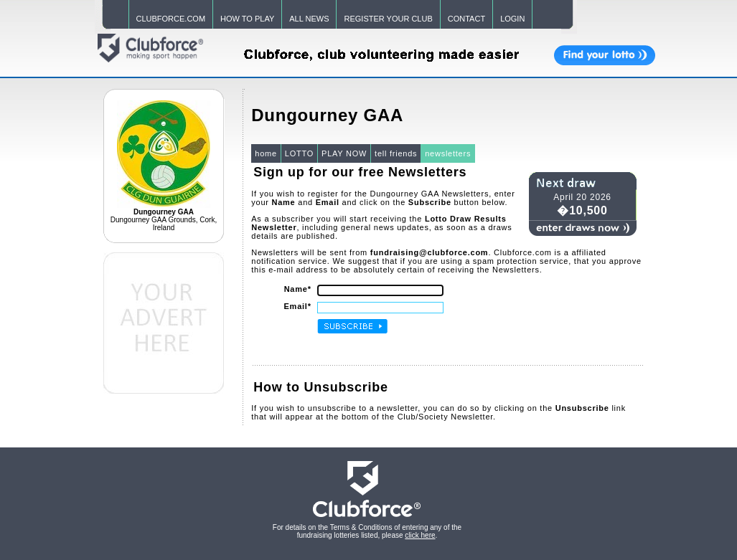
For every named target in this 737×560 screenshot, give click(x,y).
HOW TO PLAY (247, 19)
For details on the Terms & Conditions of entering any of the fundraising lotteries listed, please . (367, 531)
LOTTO (299, 153)
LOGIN (512, 19)
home (266, 153)
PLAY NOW (344, 153)
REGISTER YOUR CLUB (388, 19)
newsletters (448, 153)
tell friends (396, 153)
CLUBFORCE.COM (171, 19)
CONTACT (466, 19)
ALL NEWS (309, 19)
